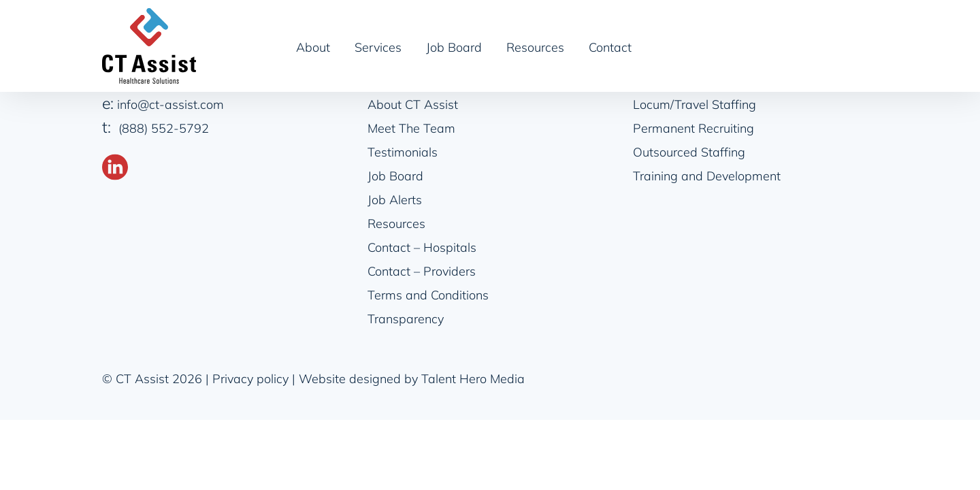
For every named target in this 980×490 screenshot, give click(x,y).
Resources (535, 47)
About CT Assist (413, 104)
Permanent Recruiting (693, 128)
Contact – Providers (422, 271)
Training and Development (707, 176)
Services (378, 47)
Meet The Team (411, 128)
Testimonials (403, 152)
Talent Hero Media (473, 379)
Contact (610, 47)
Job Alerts (395, 200)
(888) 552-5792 (164, 128)
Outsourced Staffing (689, 152)
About (313, 47)
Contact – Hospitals (422, 247)
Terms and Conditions (428, 295)
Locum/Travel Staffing (695, 104)
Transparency (406, 319)
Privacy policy (250, 379)
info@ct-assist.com (170, 104)
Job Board (454, 47)
